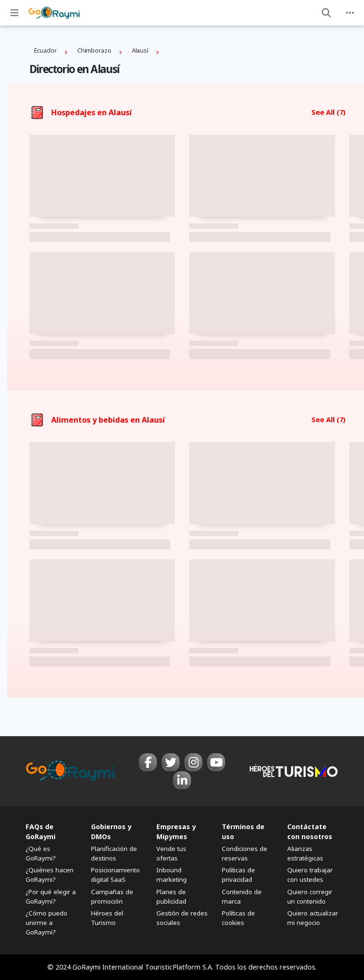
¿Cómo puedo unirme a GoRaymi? (46, 923)
